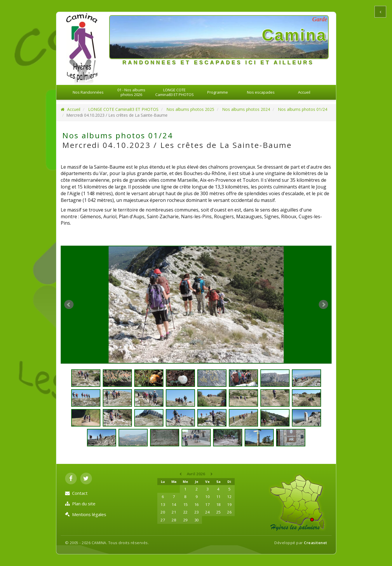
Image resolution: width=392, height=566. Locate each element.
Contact (76, 493)
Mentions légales (86, 514)
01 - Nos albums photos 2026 (131, 92)
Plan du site (80, 504)
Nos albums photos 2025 (190, 109)
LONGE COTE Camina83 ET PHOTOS (175, 92)
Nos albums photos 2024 (246, 109)
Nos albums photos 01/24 (303, 109)
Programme (218, 92)
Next (323, 305)
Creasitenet (316, 543)
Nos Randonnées (88, 92)
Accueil (304, 92)
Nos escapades (261, 92)
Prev (69, 305)
